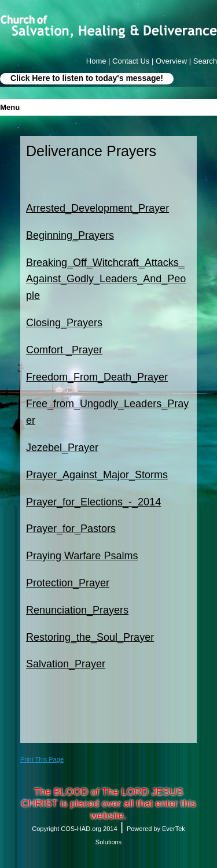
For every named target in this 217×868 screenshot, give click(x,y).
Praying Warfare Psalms (82, 556)
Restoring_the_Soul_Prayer (90, 637)
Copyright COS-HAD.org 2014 (74, 829)
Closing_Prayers (64, 323)
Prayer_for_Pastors (71, 529)
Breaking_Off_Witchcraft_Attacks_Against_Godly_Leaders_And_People (106, 279)
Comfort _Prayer (64, 350)
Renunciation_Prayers (77, 610)
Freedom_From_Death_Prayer (97, 377)
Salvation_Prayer (66, 664)
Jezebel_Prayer (62, 448)
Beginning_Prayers (70, 235)
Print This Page (42, 759)
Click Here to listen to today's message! (87, 78)
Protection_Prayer (68, 583)
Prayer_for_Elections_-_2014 (93, 502)
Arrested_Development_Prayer (98, 208)
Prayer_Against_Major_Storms (97, 475)
